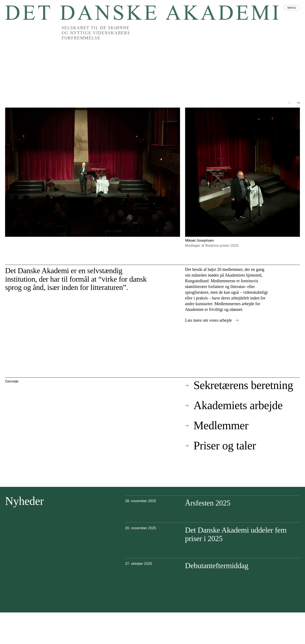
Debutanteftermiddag (217, 566)
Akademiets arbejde (234, 405)
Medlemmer (217, 425)
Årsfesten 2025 (208, 503)
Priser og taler (221, 446)
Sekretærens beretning (239, 385)
